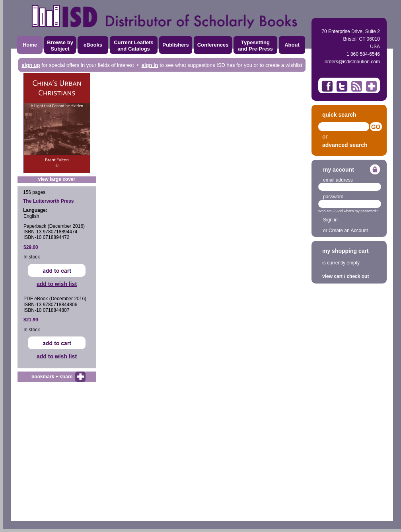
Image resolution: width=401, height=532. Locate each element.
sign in (150, 65)
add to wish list (57, 284)
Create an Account (348, 231)
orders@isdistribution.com (352, 62)
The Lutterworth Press (48, 201)
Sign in (330, 220)
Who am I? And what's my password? (348, 211)
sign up (31, 65)
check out (358, 276)
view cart (332, 276)
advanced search (345, 145)
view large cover (57, 179)
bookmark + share (52, 377)
